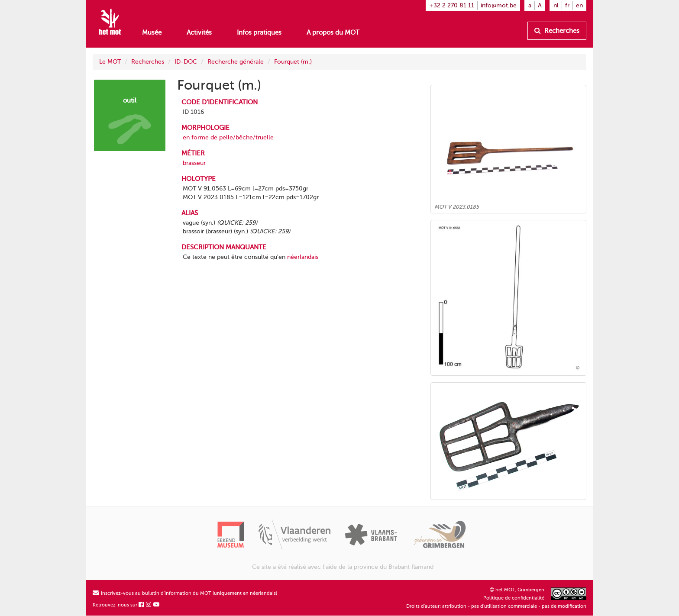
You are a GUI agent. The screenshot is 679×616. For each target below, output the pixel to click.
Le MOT (110, 62)
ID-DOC (186, 62)
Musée (152, 32)
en (579, 5)
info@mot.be (499, 5)
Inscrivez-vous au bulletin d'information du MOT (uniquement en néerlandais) (185, 593)
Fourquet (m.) (293, 62)
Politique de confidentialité (514, 598)
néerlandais (303, 257)
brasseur (194, 163)
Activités (199, 32)
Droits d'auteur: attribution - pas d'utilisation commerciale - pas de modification (496, 606)
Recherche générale (236, 62)
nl (556, 5)
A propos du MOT (333, 32)
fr (567, 5)
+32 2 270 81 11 (452, 5)
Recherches (557, 31)
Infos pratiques (259, 32)
